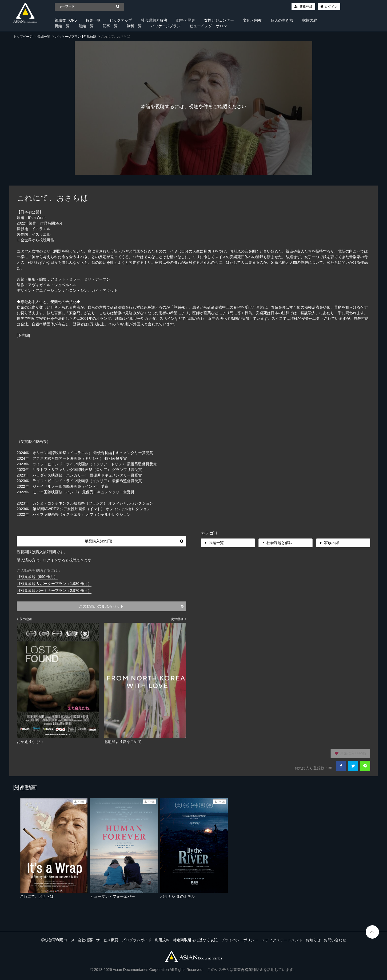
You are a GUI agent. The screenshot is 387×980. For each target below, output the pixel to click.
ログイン (331, 7)
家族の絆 (310, 20)
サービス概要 (107, 940)
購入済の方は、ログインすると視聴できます (54, 560)
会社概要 (85, 940)
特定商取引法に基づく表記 (195, 940)
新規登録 (306, 7)
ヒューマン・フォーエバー (113, 896)
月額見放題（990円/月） (37, 577)
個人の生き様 (282, 20)
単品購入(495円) (134, 541)
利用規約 (162, 940)
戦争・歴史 (186, 20)
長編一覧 (62, 26)
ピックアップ (121, 20)
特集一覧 (93, 20)
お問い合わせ (335, 940)
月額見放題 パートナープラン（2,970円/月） (54, 591)
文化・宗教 (252, 20)
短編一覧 (86, 26)
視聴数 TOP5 (66, 20)
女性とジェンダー (219, 20)
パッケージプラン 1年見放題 (76, 37)
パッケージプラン (166, 26)
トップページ (23, 37)
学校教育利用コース (58, 940)
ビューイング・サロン (208, 26)
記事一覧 (110, 26)
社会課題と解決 (154, 20)
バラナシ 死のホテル (178, 896)
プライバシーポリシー (240, 940)
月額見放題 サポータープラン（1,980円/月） (54, 584)
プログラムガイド (137, 940)
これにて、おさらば (37, 896)
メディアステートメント (282, 940)
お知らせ (313, 940)
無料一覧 (134, 26)
